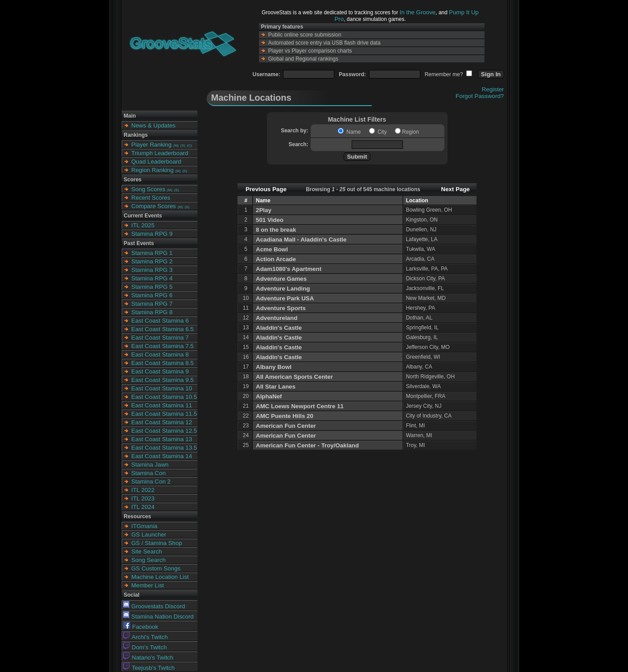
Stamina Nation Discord (158, 617)
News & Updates (154, 125)
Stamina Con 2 (151, 481)
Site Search (147, 551)
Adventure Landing (283, 289)
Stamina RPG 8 (152, 312)
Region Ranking (153, 170)
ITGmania (145, 526)
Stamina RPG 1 (152, 253)
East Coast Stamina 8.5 (163, 363)
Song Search (149, 560)
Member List (148, 585)
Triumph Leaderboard (160, 153)
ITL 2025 (143, 225)
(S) (183, 145)
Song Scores (148, 189)
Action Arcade (276, 259)
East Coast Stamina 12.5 (164, 431)
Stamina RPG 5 (152, 287)
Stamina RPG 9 (152, 234)
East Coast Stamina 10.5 (164, 397)
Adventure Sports (281, 308)
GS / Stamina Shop (157, 543)
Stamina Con (149, 473)
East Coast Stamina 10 (162, 388)
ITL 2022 (143, 490)
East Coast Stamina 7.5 (163, 346)
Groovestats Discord (154, 606)
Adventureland (277, 318)
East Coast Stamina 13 (162, 439)
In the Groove (418, 12)
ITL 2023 (143, 498)
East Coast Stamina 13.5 (164, 448)
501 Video (270, 220)
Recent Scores (151, 198)
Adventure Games (281, 279)
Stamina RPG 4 (152, 278)
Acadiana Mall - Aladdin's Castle (301, 240)
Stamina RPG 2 (152, 261)
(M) (176, 145)
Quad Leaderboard (156, 162)
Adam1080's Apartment (289, 269)
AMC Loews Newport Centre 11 (300, 406)
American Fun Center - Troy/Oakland (307, 445)
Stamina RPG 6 (152, 295)
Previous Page (266, 189)
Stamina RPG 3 (152, 270)
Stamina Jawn (150, 465)
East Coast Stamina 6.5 (163, 329)
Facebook (141, 627)
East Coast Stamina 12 (162, 422)
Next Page (456, 189)
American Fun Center (286, 426)
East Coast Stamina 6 (160, 321)
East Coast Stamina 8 (160, 354)
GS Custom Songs (156, 568)
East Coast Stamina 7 (160, 338)
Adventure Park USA (285, 298)
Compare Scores (154, 206)
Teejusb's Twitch (149, 668)
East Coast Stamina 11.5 (164, 414)
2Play (264, 210)
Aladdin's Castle (279, 328)
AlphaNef (269, 396)
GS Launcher (149, 535)
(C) (189, 145)
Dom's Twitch (145, 647)
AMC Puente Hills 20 (285, 416)
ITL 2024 (143, 507)
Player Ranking (152, 145)
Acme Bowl (272, 249)
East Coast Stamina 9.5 (163, 380)
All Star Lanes (276, 387)
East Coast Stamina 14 (162, 456)
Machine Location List (160, 577)
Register (493, 89)
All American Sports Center (294, 377)
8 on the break (276, 230)
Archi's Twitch (146, 637)
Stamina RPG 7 (152, 304)
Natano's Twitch (148, 658)
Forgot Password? (480, 96)
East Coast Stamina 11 (162, 405)
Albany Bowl (274, 367)
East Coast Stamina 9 (160, 371)
